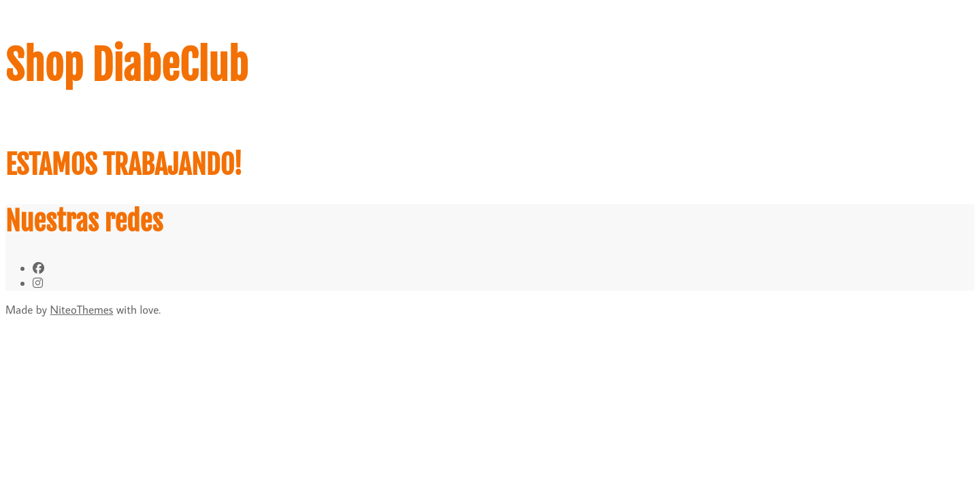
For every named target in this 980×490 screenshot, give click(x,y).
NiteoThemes (82, 310)
